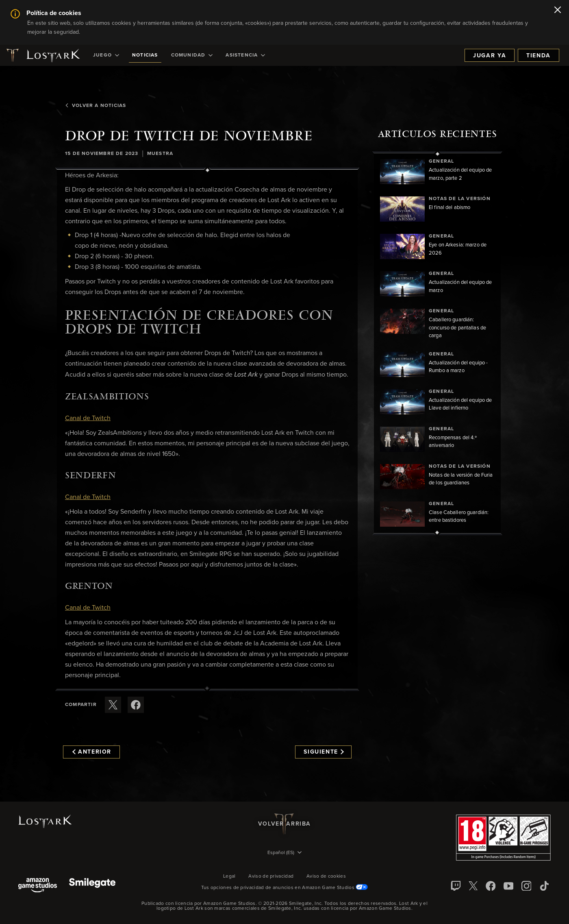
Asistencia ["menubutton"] (245, 55)
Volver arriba (284, 824)
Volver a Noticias (96, 106)
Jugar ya (490, 56)
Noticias (145, 55)
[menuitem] (106, 55)
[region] (437, 343)
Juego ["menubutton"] (106, 55)
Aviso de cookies (326, 876)
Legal (229, 876)
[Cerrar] (558, 11)
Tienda (539, 56)
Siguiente (324, 752)
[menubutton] (284, 853)
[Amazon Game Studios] (38, 886)
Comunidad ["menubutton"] (192, 55)
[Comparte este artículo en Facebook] (136, 705)
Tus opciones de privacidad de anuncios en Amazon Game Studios (285, 888)
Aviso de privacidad (271, 876)
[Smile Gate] (92, 886)
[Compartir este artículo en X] (113, 705)
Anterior (92, 752)
